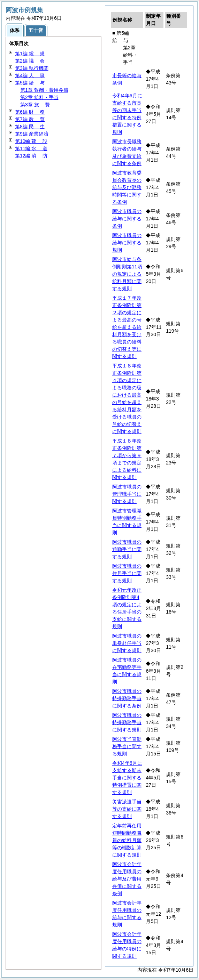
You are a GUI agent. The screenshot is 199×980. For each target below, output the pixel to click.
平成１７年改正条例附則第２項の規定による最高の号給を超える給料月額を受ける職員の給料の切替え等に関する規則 (127, 327)
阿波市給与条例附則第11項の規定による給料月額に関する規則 (127, 274)
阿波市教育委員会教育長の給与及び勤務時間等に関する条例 (127, 187)
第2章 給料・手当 (39, 97)
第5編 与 (30, 83)
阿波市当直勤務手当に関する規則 (127, 746)
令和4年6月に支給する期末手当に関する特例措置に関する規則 (127, 778)
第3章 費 (35, 105)
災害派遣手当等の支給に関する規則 (127, 809)
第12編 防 (31, 156)
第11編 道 (31, 148)
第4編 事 (30, 75)
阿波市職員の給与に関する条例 (127, 219)
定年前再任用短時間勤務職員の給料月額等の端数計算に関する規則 (127, 840)
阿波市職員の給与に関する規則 (127, 243)
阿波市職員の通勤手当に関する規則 (127, 549)
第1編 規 (30, 54)
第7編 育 (30, 119)
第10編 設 (31, 141)
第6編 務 (30, 112)
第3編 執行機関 (32, 68)
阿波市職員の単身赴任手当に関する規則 (127, 643)
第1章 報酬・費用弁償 (44, 90)
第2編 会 (30, 61)
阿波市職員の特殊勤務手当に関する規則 (127, 722)
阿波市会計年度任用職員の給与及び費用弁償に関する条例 (127, 879)
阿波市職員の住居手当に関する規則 (127, 573)
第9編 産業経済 (32, 134)
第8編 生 (30, 127)
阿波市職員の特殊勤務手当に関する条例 (127, 698)
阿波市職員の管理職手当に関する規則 (127, 494)
